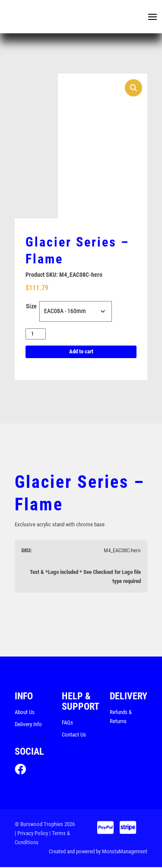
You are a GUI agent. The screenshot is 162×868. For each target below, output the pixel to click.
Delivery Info (28, 725)
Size (31, 307)
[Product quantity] (36, 334)
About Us (25, 713)
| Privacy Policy (31, 834)
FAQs (67, 723)
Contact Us (74, 735)
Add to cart (81, 352)
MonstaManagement (125, 852)
